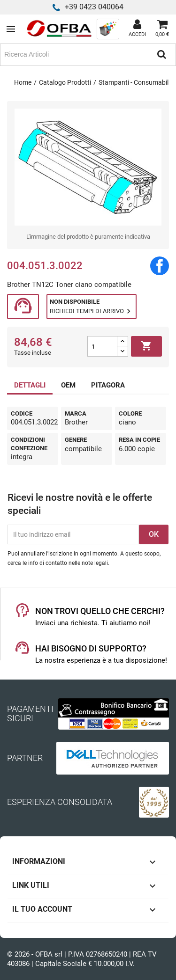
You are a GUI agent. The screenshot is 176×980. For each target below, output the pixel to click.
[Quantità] (102, 346)
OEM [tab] (68, 385)
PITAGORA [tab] (108, 385)
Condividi (160, 266)
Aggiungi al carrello (146, 346)
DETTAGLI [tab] (30, 385)
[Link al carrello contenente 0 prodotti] (162, 29)
